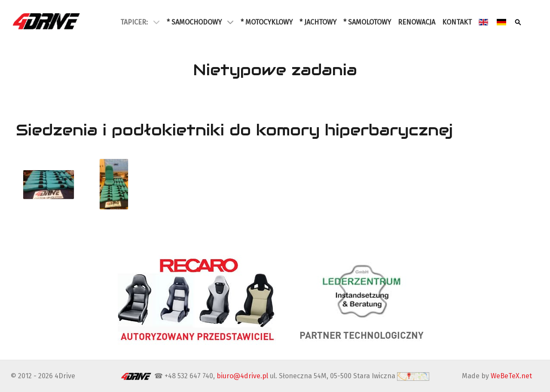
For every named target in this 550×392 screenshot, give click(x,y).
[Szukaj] (519, 22)
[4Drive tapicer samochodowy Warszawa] (47, 21)
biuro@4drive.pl (242, 376)
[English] (484, 22)
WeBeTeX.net (511, 376)
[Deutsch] (502, 22)
